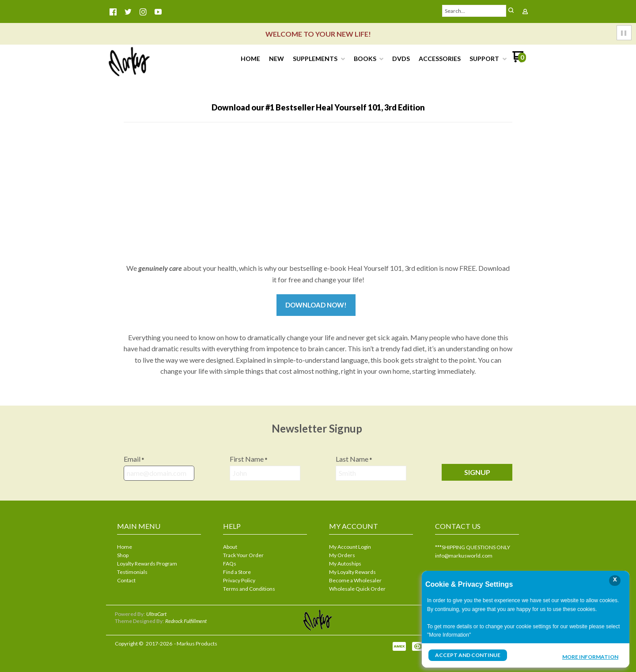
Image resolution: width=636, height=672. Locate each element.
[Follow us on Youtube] (158, 12)
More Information (590, 656)
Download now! (316, 305)
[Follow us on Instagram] (143, 12)
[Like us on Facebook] (113, 12)
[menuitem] (250, 59)
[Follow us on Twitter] (128, 12)
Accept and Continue (468, 655)
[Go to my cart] (519, 60)
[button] (511, 11)
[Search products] (474, 11)
